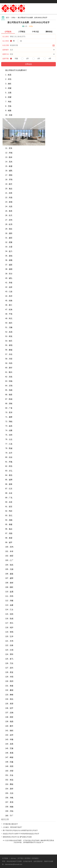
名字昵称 (5, 858)
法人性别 (6, 41)
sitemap (13, 858)
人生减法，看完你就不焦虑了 (13, 827)
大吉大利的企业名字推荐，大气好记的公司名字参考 (22, 840)
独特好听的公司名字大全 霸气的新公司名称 (17, 837)
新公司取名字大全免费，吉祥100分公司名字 (28, 22)
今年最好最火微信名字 (10, 824)
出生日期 (6, 45)
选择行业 (6, 54)
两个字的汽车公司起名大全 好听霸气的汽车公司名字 (20, 830)
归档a (13, 18)
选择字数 (6, 59)
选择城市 (6, 50)
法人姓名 (6, 36)
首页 (7, 18)
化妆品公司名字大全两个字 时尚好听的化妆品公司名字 (21, 834)
